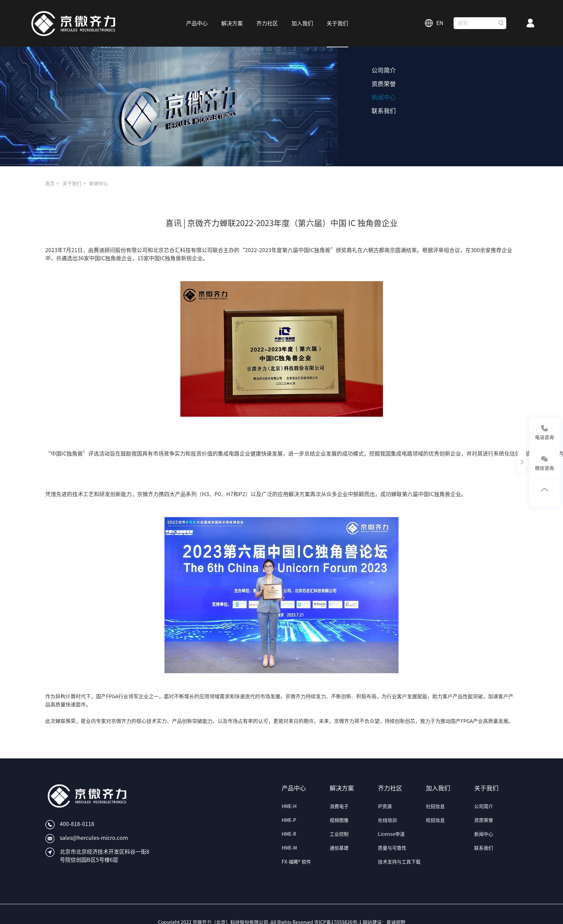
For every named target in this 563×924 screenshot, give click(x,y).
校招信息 (435, 820)
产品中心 (294, 788)
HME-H (289, 806)
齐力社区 (390, 788)
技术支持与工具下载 (399, 862)
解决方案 (342, 788)
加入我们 (438, 788)
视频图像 (339, 820)
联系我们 (384, 111)
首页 (50, 184)
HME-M (289, 848)
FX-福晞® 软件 (296, 862)
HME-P (289, 820)
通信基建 (339, 848)
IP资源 (385, 806)
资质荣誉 (384, 84)
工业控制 (339, 834)
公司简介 (384, 70)
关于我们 (72, 184)
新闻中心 (384, 97)
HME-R (289, 834)
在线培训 (387, 820)
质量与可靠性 (392, 848)
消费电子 (339, 806)
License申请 (391, 834)
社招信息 (435, 806)
